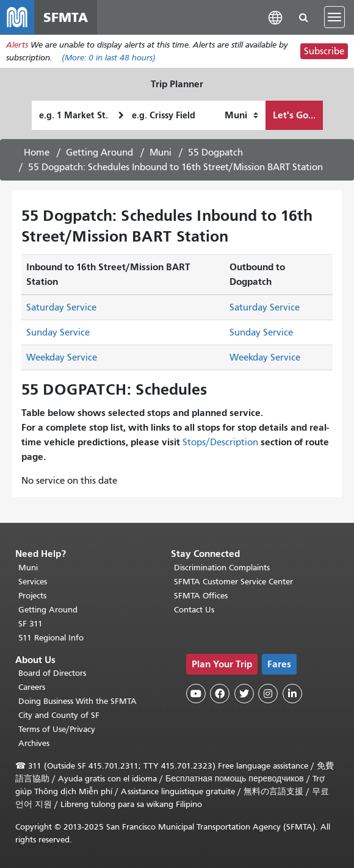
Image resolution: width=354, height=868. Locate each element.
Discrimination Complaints (222, 568)
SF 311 (31, 624)
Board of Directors (52, 673)
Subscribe (324, 51)
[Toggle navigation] (334, 17)
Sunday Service (58, 332)
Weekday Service (62, 357)
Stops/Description (220, 442)
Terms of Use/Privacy (57, 729)
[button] (275, 17)
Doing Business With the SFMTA (78, 701)
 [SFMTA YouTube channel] (196, 694)
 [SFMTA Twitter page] (244, 694)
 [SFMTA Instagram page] (268, 694)
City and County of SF (59, 715)
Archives (34, 743)
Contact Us (194, 610)
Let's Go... (294, 115)
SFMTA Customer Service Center (233, 582)
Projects (32, 596)
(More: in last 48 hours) (109, 58)
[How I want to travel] (241, 115)
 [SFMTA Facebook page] (220, 694)
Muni (161, 152)
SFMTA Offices (201, 596)
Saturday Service (61, 307)
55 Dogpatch (215, 152)
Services (33, 582)
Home (37, 152)
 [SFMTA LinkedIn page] (292, 694)
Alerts (17, 45)
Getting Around (99, 152)
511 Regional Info (51, 638)
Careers (32, 687)
